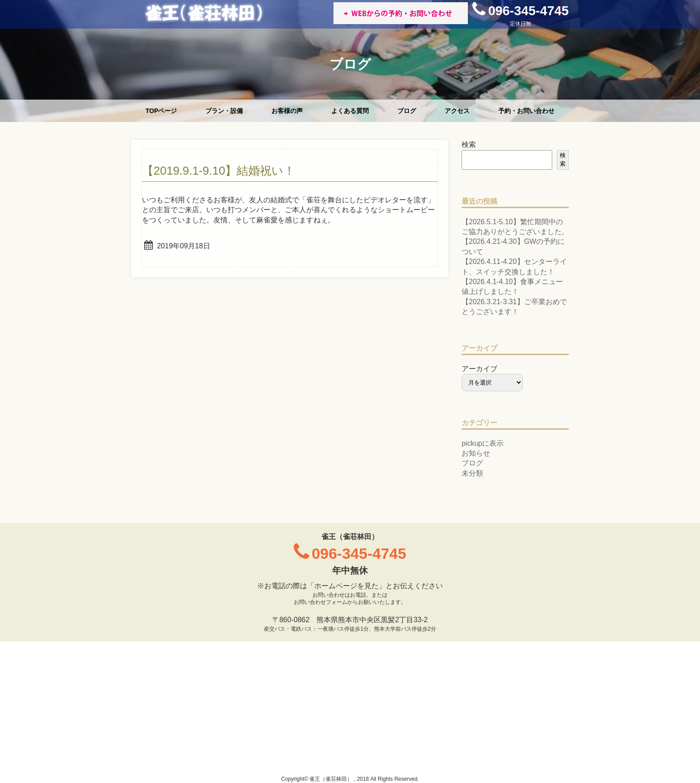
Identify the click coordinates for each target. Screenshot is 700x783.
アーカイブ (479, 369)
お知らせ (476, 453)
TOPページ (161, 111)
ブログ (407, 111)
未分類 (472, 473)
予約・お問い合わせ (526, 111)
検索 (469, 144)
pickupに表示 (483, 443)
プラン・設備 (224, 111)
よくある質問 (350, 111)
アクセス (457, 111)
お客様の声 (287, 111)
